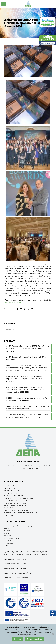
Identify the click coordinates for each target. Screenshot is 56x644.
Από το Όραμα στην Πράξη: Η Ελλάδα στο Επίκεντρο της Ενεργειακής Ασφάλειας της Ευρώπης (28, 416)
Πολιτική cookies (35, 639)
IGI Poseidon (8, 543)
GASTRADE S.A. (10, 488)
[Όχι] (53, 634)
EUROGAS (8, 541)
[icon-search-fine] (53, 4)
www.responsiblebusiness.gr (16, 302)
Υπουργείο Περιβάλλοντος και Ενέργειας (18, 526)
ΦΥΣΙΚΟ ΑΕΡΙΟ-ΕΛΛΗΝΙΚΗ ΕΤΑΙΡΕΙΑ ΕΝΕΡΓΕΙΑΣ (20, 486)
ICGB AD (7, 545)
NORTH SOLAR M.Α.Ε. (12, 491)
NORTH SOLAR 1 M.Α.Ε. (12, 493)
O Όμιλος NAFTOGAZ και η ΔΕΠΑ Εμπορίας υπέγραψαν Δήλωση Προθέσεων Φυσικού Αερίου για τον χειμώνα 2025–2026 (27, 389)
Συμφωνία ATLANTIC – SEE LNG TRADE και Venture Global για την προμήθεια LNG (28, 408)
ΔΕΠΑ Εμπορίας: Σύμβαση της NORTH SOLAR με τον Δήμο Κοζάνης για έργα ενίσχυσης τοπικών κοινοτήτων (28, 348)
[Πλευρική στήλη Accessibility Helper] (53, 613)
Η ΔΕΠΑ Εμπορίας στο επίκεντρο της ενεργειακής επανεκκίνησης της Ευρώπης (26, 399)
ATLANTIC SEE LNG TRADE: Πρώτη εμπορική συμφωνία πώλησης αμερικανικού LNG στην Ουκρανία (25, 379)
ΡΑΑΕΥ (7, 528)
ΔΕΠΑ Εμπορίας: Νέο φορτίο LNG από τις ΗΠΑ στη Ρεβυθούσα (27, 358)
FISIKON (7, 531)
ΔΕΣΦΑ (7, 533)
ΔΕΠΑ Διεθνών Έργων (12, 538)
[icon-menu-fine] (3, 4)
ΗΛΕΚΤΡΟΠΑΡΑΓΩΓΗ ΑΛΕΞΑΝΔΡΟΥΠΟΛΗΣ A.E (20, 498)
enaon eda (8, 536)
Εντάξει (18, 639)
